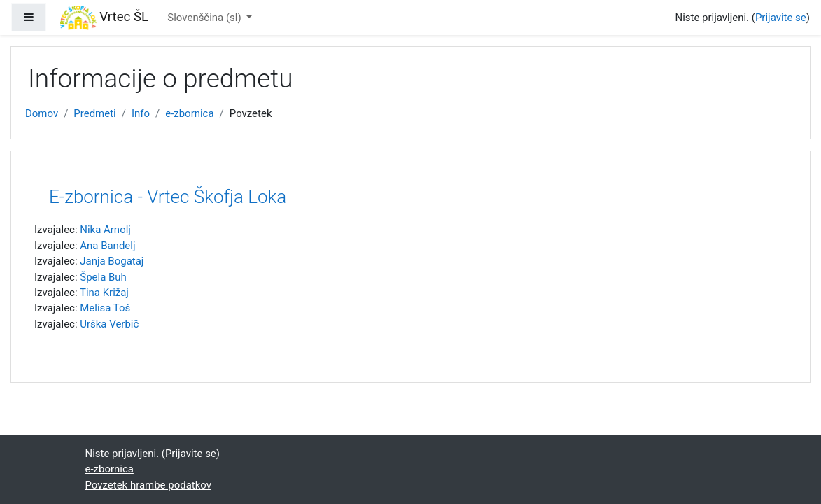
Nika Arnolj (105, 230)
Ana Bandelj (107, 246)
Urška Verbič (109, 324)
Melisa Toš (105, 308)
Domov (42, 113)
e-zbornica (189, 113)
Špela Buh (103, 277)
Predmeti (94, 113)
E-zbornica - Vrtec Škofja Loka (168, 197)
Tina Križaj (104, 293)
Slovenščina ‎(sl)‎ (205, 17)
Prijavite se (781, 17)
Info (141, 113)
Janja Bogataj (112, 261)
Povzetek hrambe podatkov (148, 485)
